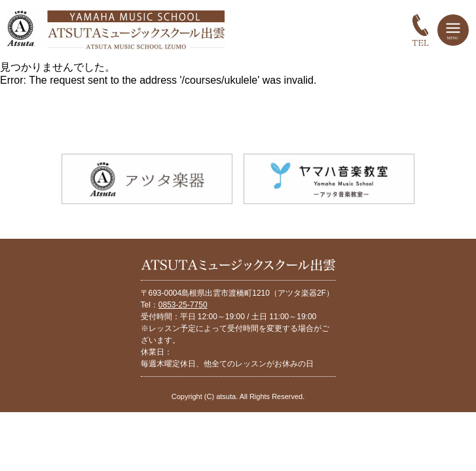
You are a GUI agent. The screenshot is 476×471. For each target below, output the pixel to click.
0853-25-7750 (183, 305)
